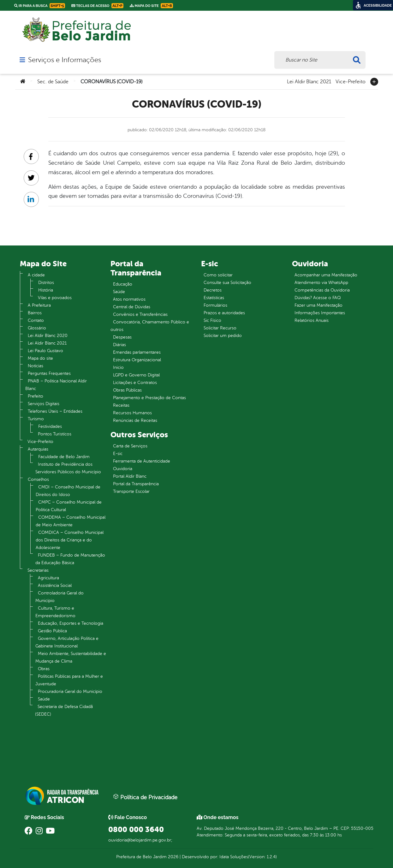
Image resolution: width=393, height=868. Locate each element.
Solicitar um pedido (223, 336)
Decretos (213, 290)
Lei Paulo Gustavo (45, 351)
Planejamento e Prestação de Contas (149, 398)
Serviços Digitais (44, 404)
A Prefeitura (39, 305)
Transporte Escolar (131, 491)
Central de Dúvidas (132, 307)
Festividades (50, 426)
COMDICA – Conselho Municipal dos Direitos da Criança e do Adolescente (70, 540)
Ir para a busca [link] (40, 6)
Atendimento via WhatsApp (321, 283)
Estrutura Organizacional (137, 360)
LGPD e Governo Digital (136, 375)
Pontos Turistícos (55, 434)
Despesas (122, 337)
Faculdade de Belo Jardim (64, 457)
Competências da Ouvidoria (322, 290)
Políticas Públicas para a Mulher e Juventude (69, 680)
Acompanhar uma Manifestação (326, 275)
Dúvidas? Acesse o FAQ (318, 298)
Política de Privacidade (145, 797)
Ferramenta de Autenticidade (142, 461)
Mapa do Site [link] (151, 6)
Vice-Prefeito (351, 81)
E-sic (118, 454)
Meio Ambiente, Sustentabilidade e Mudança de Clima (71, 657)
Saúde (44, 699)
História (46, 290)
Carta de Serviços (130, 446)
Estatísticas (214, 298)
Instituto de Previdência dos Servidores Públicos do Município (68, 468)
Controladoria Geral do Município (60, 597)
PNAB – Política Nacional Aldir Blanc (56, 385)
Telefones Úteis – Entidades (55, 411)
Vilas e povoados (55, 298)
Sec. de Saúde (53, 82)
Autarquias (38, 449)
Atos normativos (129, 299)
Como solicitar (218, 275)
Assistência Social (55, 585)
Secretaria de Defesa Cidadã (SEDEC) (64, 710)
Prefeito (36, 396)
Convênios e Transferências (140, 314)
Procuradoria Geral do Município (70, 691)
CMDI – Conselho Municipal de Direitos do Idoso (68, 491)
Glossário (37, 328)
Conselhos (38, 479)
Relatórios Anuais (312, 320)
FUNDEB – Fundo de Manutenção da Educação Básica (70, 559)
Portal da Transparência (136, 484)
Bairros (35, 313)
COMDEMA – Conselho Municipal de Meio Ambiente (71, 521)
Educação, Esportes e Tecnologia (71, 623)
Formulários (215, 305)
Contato (36, 320)
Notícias (36, 366)
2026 (173, 857)
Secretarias (38, 570)
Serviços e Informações (65, 60)
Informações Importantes (320, 313)
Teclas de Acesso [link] (97, 6)
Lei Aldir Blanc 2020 (48, 336)
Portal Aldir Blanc (130, 476)
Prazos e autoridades (224, 313)
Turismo (36, 419)
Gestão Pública (52, 631)
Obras (44, 669)
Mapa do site (40, 358)
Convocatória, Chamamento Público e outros (150, 326)
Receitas (121, 405)
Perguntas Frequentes (49, 373)
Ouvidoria (123, 469)
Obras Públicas (127, 390)
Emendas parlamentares (137, 352)
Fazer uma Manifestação (319, 305)
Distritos (46, 283)
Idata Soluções (234, 857)
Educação (123, 284)
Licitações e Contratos (135, 383)
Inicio (118, 367)
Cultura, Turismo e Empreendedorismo (55, 612)
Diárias (119, 345)
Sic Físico (212, 320)
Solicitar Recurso (220, 328)
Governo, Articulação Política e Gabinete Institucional (67, 642)
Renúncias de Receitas (135, 420)
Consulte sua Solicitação (227, 283)
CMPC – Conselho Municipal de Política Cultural (69, 506)
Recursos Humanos (132, 413)
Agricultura (48, 578)
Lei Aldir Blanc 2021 (309, 81)
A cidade (36, 275)
